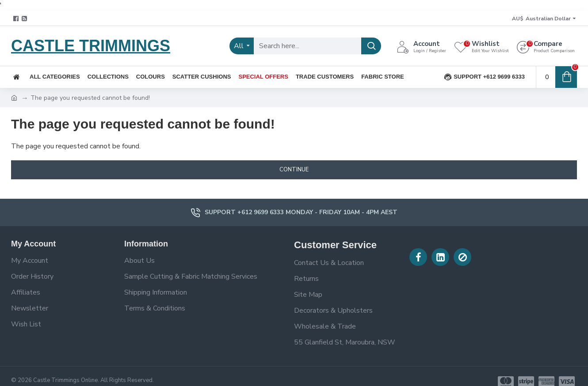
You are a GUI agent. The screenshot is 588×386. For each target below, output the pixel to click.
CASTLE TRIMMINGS (91, 46)
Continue (294, 170)
